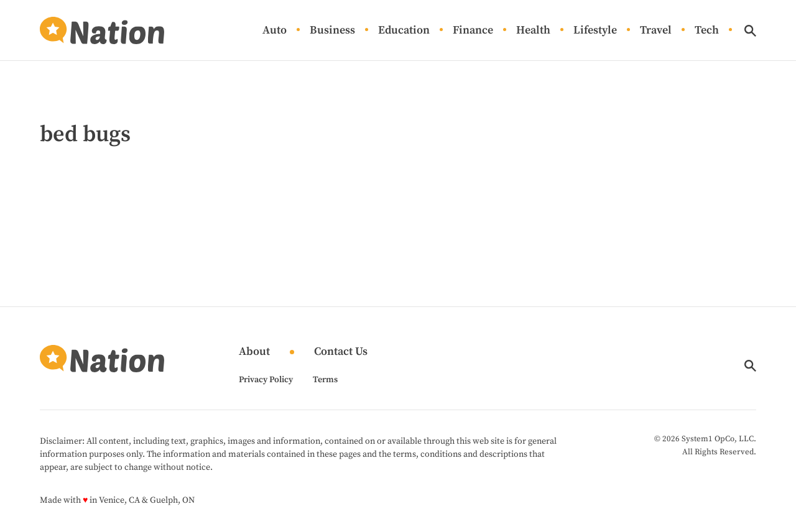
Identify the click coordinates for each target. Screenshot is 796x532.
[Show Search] (750, 31)
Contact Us (341, 352)
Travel (656, 31)
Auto (275, 31)
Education (404, 31)
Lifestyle (595, 31)
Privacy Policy (266, 380)
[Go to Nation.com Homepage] (102, 30)
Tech (707, 31)
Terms (325, 380)
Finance (473, 31)
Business (332, 31)
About (254, 352)
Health (533, 31)
